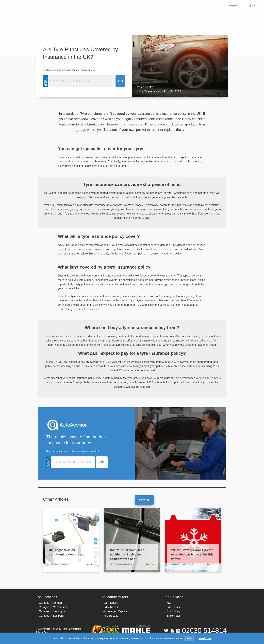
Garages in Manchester (53, 607)
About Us (98, 5)
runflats (216, 378)
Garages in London (50, 603)
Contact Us (212, 5)
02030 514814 (204, 630)
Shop (136, 5)
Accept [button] (189, 639)
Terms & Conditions (72, 629)
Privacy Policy (43, 632)
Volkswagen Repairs (115, 611)
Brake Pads (174, 616)
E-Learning (153, 5)
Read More (205, 638)
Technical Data (176, 5)
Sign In (252, 5)
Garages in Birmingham (53, 611)
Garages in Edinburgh (52, 616)
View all (144, 500)
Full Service (174, 607)
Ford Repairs (110, 616)
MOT (170, 603)
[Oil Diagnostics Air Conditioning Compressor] (71, 540)
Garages (233, 5)
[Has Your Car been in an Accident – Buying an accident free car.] (132, 540)
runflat (146, 157)
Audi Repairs (110, 603)
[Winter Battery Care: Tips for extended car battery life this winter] (193, 540)
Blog (195, 5)
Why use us (118, 5)
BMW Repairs (111, 607)
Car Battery (174, 611)
